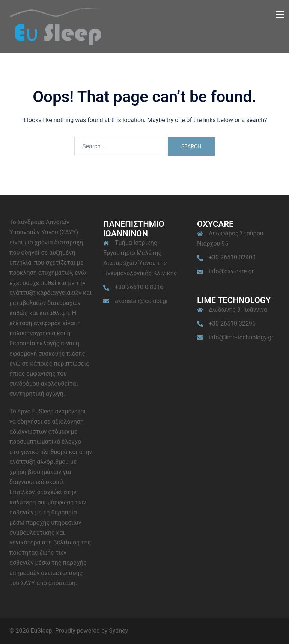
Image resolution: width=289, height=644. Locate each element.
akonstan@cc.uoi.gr (141, 301)
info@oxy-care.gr (231, 271)
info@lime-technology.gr (241, 337)
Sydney (118, 631)
